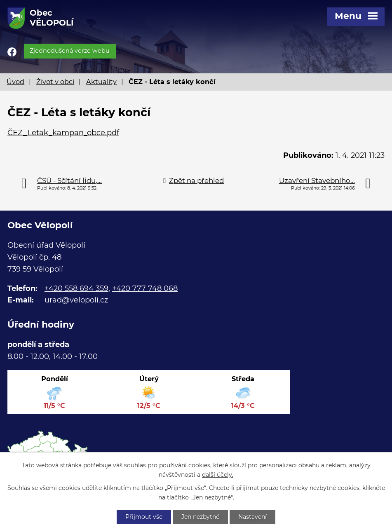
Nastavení (252, 517)
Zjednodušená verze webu (70, 51)
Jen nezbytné (200, 517)
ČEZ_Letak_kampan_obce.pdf (63, 133)
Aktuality (101, 82)
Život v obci (55, 82)
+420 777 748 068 (145, 288)
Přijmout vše (144, 517)
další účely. (218, 475)
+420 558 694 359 (76, 288)
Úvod (15, 82)
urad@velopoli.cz (76, 300)
